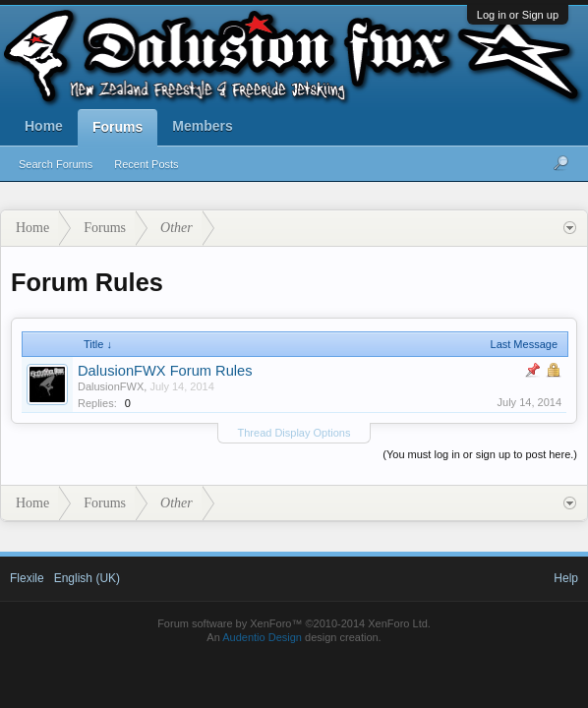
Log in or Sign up (518, 15)
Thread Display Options (294, 433)
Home (44, 126)
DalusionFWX (111, 386)
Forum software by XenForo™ (294, 623)
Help (566, 578)
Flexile (27, 578)
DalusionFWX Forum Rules (165, 371)
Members (202, 126)
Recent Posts (146, 164)
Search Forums (56, 164)
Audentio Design (262, 637)
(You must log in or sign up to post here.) (480, 454)
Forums (118, 127)
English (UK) (87, 578)
